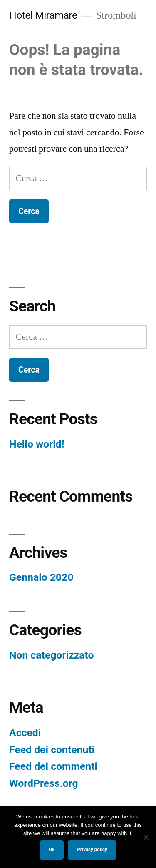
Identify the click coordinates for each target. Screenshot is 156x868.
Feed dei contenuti (52, 750)
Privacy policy (92, 849)
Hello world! (37, 444)
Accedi (25, 732)
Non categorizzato (52, 655)
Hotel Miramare (43, 15)
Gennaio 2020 (41, 577)
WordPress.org (44, 783)
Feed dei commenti (53, 766)
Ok (52, 849)
